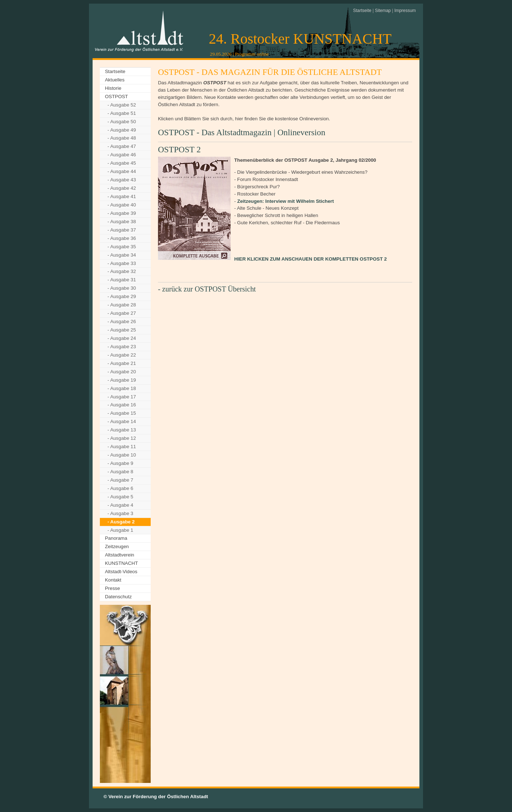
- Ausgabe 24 (122, 338)
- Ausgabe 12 (122, 438)
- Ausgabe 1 (120, 530)
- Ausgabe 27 (122, 313)
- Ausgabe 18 (122, 388)
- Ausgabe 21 (122, 363)
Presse (112, 588)
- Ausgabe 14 (122, 421)
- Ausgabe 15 (122, 413)
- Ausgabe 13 (122, 430)
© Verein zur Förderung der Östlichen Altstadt (156, 797)
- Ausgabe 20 (122, 372)
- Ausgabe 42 (122, 188)
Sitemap (383, 11)
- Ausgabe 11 (122, 447)
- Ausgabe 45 (122, 163)
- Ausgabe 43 (122, 180)
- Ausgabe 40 (122, 205)
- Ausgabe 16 (122, 405)
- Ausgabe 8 (120, 472)
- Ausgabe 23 (122, 347)
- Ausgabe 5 (120, 497)
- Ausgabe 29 (122, 296)
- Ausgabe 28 (122, 305)
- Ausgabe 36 (122, 238)
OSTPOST (116, 97)
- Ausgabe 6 (120, 488)
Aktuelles (115, 80)
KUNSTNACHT (121, 563)
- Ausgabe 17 (122, 397)
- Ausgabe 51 (122, 113)
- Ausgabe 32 (122, 271)
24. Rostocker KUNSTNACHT (300, 39)
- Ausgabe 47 (122, 146)
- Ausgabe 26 (122, 321)
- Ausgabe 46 (122, 155)
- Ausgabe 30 (122, 288)
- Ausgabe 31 (122, 280)
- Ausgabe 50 (122, 122)
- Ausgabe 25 (122, 330)
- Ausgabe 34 (122, 255)
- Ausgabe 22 (122, 355)
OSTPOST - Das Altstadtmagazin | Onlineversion (242, 132)
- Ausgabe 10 (122, 455)
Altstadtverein (119, 555)
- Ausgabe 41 (122, 196)
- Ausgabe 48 (122, 138)
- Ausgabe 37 (122, 230)
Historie (113, 88)
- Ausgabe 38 (122, 222)
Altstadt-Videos (121, 572)
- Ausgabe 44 (122, 171)
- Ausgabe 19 (122, 380)
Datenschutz (118, 597)
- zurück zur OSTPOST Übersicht (207, 289)
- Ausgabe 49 (122, 130)
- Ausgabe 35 (122, 247)
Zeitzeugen (117, 546)
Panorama (116, 538)
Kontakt (113, 580)
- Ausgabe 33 (122, 263)
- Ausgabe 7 (120, 480)
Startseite (362, 11)
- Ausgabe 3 (120, 513)
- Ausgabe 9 (120, 463)
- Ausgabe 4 (120, 505)
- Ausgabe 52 (122, 105)
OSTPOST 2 (179, 149)
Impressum (405, 11)
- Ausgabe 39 (122, 213)
